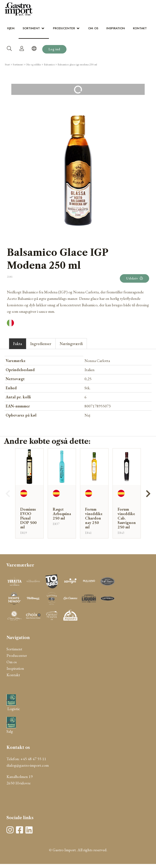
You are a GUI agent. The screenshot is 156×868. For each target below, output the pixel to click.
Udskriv (134, 278)
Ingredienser (41, 344)
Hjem (11, 28)
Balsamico (49, 65)
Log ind (54, 49)
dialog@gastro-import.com (28, 765)
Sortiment (31, 28)
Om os (93, 28)
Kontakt (140, 28)
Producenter (64, 28)
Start (7, 65)
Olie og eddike (33, 65)
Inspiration (116, 28)
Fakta (18, 344)
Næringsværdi (71, 344)
